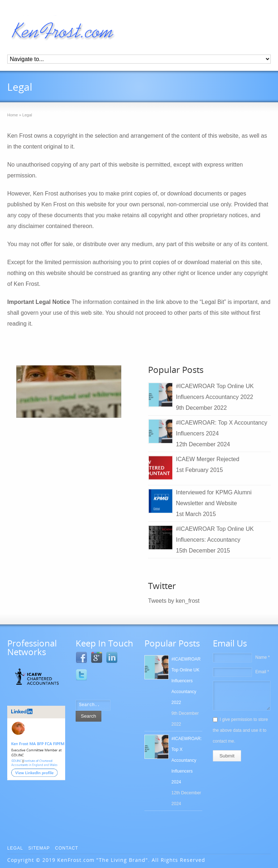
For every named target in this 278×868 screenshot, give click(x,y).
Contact (67, 848)
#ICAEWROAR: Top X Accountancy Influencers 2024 (187, 760)
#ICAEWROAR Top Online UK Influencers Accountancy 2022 (186, 681)
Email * (262, 672)
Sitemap (39, 848)
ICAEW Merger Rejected (208, 459)
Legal (15, 848)
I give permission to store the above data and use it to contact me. (240, 730)
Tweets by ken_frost (174, 601)
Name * (262, 657)
